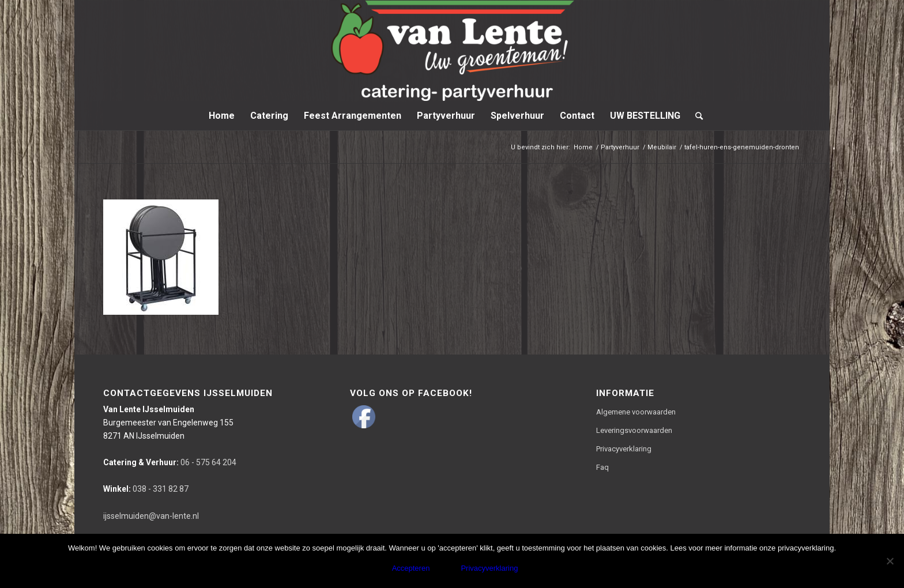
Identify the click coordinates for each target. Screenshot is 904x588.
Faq (602, 467)
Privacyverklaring (624, 449)
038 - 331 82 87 (146, 489)
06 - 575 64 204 (170, 462)
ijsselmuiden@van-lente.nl (151, 516)
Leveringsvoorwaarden (634, 430)
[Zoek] (695, 116)
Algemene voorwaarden (636, 412)
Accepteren (411, 568)
